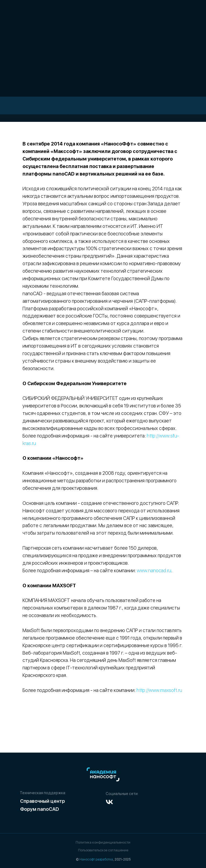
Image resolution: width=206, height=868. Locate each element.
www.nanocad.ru (154, 570)
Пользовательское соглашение (103, 850)
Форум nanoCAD (40, 809)
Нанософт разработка (96, 859)
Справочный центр (43, 801)
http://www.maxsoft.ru (159, 690)
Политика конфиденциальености (103, 842)
